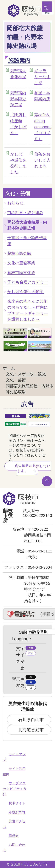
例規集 (14, 836)
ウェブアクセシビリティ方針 (15, 789)
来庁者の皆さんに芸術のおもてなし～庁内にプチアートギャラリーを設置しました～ (28, 310)
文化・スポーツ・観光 (26, 374)
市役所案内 (17, 812)
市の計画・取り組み (25, 213)
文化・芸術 (18, 193)
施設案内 (19, 61)
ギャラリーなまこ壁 (42, 77)
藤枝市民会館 (19, 253)
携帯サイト (17, 803)
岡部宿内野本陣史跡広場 (18, 99)
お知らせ (15, 203)
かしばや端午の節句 (26, 292)
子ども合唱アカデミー (28, 282)
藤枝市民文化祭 (21, 273)
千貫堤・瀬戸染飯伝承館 (27, 241)
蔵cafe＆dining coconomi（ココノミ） (43, 127)
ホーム (9, 368)
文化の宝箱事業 (21, 263)
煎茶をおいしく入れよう (42, 160)
